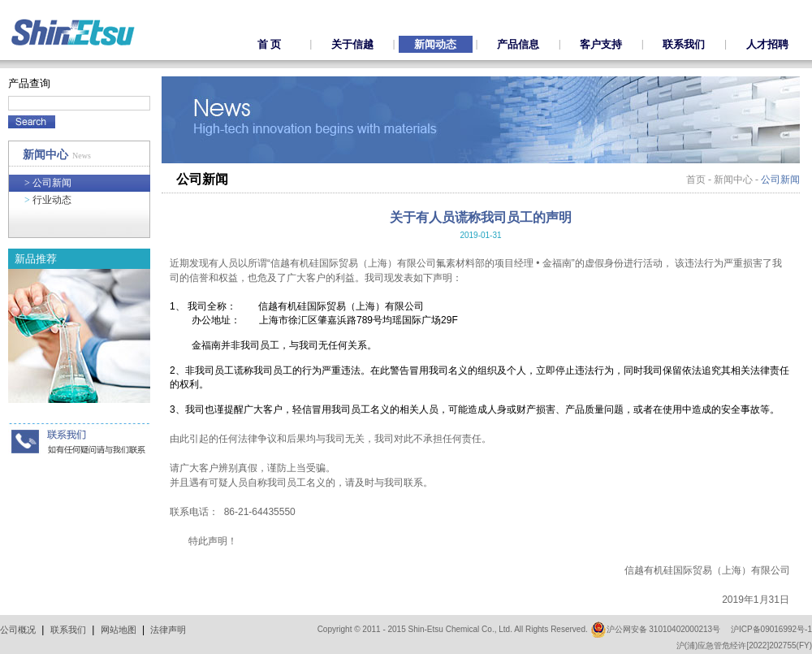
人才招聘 (767, 44)
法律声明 (168, 630)
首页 (696, 180)
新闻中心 (733, 180)
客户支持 (601, 44)
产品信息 (518, 44)
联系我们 (684, 44)
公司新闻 (48, 183)
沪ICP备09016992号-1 (771, 629)
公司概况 (18, 630)
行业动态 (48, 200)
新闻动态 (435, 44)
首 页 (269, 44)
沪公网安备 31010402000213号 (656, 630)
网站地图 (119, 630)
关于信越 (352, 44)
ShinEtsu (73, 32)
